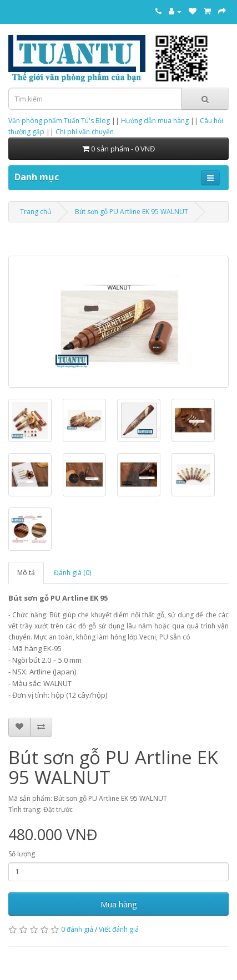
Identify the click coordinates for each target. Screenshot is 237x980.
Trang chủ (36, 212)
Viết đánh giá (119, 929)
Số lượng (22, 854)
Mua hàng (119, 904)
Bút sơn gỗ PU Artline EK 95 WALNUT (132, 212)
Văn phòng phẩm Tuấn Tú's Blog (59, 121)
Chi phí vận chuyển (85, 132)
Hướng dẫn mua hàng (155, 121)
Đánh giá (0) (72, 573)
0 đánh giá (77, 929)
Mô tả (26, 573)
